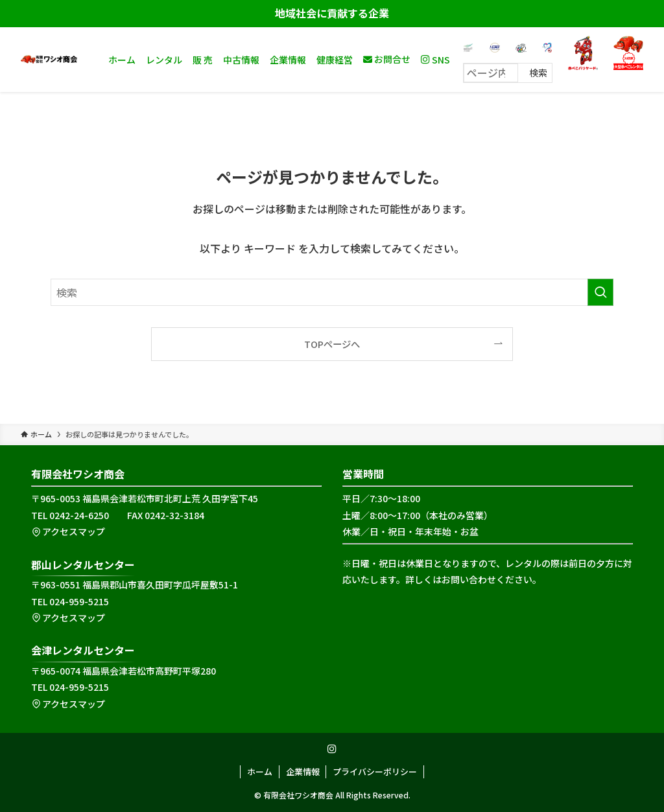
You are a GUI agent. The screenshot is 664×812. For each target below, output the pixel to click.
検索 (538, 73)
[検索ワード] (332, 292)
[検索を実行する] (600, 292)
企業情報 (303, 771)
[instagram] (332, 749)
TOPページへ (332, 344)
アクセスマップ (68, 531)
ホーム (260, 771)
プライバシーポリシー (375, 771)
